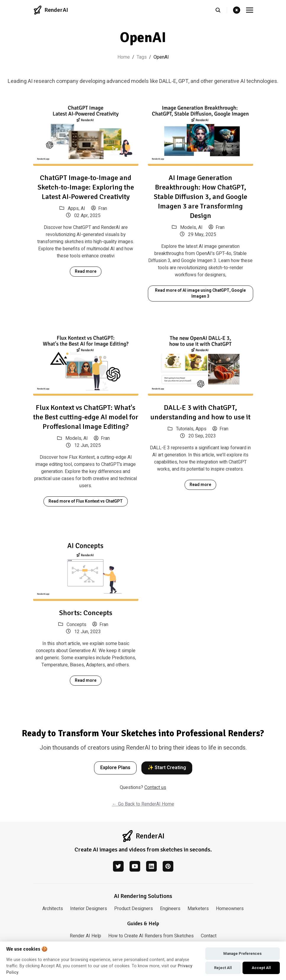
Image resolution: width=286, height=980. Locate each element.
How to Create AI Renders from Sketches (151, 936)
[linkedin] (151, 866)
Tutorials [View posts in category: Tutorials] (185, 429)
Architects (53, 909)
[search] (221, 10)
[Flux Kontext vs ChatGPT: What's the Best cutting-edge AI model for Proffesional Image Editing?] (86, 363)
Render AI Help (85, 936)
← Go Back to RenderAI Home (143, 804)
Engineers (170, 909)
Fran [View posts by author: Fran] (99, 208)
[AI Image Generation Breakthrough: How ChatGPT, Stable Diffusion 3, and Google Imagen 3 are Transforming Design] (201, 133)
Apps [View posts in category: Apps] (73, 208)
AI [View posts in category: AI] (83, 208)
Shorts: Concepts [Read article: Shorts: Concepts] (86, 613)
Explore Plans (115, 768)
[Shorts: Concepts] (86, 568)
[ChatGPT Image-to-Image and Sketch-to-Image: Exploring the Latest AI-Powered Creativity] (86, 133)
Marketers (198, 909)
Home (124, 57)
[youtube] (135, 866)
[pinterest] (168, 866)
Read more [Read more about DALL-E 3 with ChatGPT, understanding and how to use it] (200, 485)
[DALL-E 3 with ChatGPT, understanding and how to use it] (201, 363)
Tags (142, 57)
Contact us (155, 787)
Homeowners (230, 909)
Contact (209, 936)
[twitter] (118, 866)
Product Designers (134, 909)
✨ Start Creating (167, 768)
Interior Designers (89, 909)
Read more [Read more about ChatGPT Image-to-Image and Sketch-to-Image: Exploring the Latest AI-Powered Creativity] (86, 271)
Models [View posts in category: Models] (188, 227)
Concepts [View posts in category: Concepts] (76, 625)
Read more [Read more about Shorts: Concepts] (86, 680)
